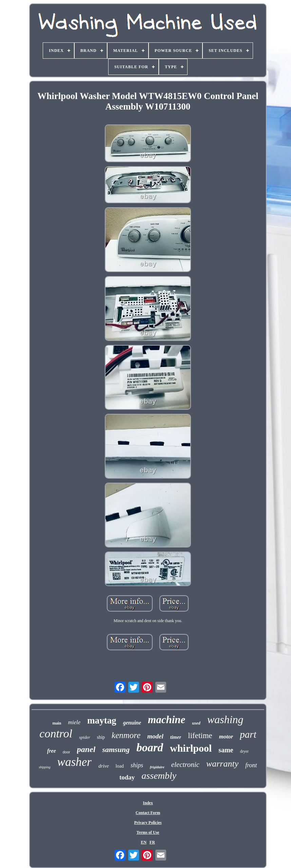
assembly (159, 776)
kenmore (126, 735)
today (127, 777)
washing (225, 719)
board (150, 748)
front (251, 765)
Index (148, 803)
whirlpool (191, 748)
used (196, 723)
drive (104, 766)
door (66, 752)
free (52, 751)
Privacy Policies (148, 823)
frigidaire (157, 767)
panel (86, 749)
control (56, 734)
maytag (102, 720)
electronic (185, 765)
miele (74, 722)
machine (167, 720)
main (57, 723)
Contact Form (148, 813)
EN (144, 842)
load (120, 766)
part (248, 734)
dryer (244, 751)
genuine (132, 723)
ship (101, 737)
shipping (44, 767)
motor (226, 737)
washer (74, 762)
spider (85, 737)
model (155, 736)
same (226, 750)
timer (176, 737)
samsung (116, 749)
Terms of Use (148, 832)
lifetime (200, 736)
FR (152, 842)
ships (137, 765)
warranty (222, 764)
